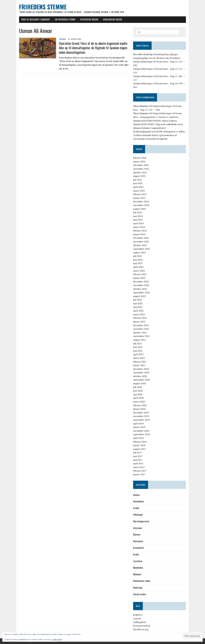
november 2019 (141, 416)
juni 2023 (138, 260)
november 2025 (141, 169)
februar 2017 (140, 471)
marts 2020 (139, 402)
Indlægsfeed (140, 622)
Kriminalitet (139, 548)
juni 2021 (138, 347)
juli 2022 (138, 300)
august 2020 (140, 384)
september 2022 (142, 293)
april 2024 (139, 223)
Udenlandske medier (112, 19)
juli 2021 (138, 343)
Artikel (62, 39)
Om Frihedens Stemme (64, 19)
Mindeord (137, 574)
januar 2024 (139, 234)
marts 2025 (139, 191)
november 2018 (141, 431)
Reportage (138, 588)
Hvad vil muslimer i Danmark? (35, 19)
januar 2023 (139, 278)
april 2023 (139, 267)
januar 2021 (139, 365)
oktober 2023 (140, 245)
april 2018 (139, 438)
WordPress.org (141, 629)
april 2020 (139, 398)
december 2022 (141, 282)
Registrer (138, 615)
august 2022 (140, 296)
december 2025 (141, 165)
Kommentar (138, 541)
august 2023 (140, 252)
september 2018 (142, 434)
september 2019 (142, 420)
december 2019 (141, 413)
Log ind (137, 618)
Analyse (137, 495)
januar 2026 (139, 161)
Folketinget (138, 515)
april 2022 (139, 311)
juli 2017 (138, 453)
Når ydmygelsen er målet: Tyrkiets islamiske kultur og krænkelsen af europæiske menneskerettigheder (159, 135)
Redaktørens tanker (142, 581)
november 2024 (141, 205)
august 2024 (140, 209)
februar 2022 (140, 318)
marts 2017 (139, 467)
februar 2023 (140, 274)
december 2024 (141, 202)
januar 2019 (139, 427)
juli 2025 (138, 180)
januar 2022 (139, 322)
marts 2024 (139, 227)
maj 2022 (138, 307)
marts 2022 (139, 314)
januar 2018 (139, 445)
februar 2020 (140, 405)
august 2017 (140, 449)
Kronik (136, 555)
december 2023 (141, 238)
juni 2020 (138, 391)
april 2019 (139, 424)
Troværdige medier (88, 19)
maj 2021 (138, 351)
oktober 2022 (140, 289)
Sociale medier (140, 594)
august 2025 (140, 176)
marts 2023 (139, 271)
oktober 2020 (140, 376)
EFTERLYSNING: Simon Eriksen (161, 121)
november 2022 (141, 285)
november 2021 (141, 329)
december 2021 (141, 325)
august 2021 (140, 340)
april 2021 (139, 354)
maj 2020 (138, 394)
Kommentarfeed (142, 626)
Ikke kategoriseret (141, 521)
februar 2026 (140, 158)
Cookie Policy (57, 639)
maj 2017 (138, 460)
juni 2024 (138, 216)
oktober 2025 (140, 172)
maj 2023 (138, 263)
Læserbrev (138, 561)
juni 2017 (138, 456)
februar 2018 (140, 442)
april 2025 (139, 187)
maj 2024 (138, 220)
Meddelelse (138, 568)
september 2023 (142, 249)
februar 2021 (140, 362)
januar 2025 (139, 198)
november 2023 (141, 242)
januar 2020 (139, 409)
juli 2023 (138, 256)
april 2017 (139, 464)
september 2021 (142, 336)
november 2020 (141, 373)
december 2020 (141, 369)
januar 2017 (139, 474)
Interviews (138, 528)
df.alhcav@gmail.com (144, 132)
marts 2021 (139, 358)
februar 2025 (140, 194)
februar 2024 (140, 231)
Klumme (137, 535)
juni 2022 (138, 304)
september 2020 (142, 380)
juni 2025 (138, 183)
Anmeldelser (139, 502)
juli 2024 (138, 213)
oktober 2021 (140, 333)
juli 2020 (138, 387)
